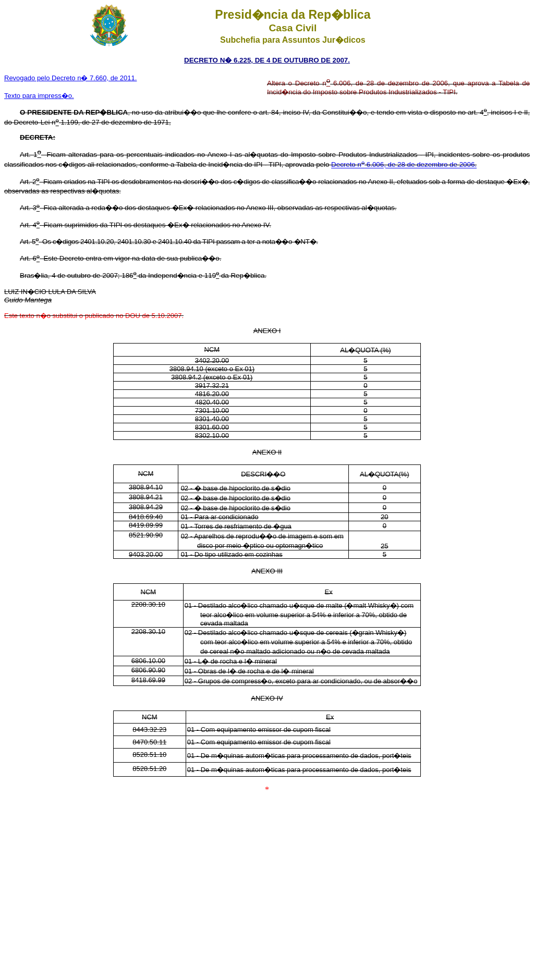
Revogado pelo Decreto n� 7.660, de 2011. (70, 78)
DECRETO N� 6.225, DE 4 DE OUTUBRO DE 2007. (267, 60)
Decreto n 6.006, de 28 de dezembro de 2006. (404, 165)
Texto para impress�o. (39, 96)
